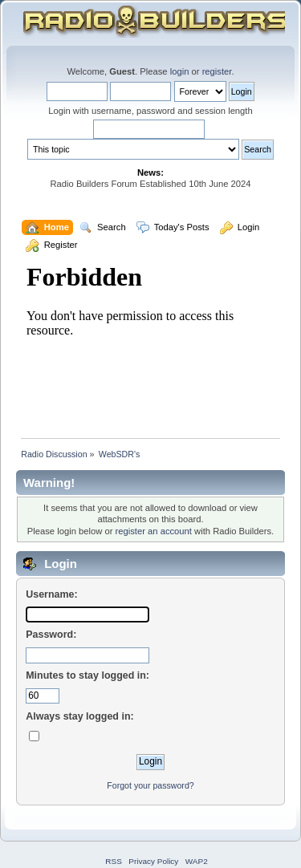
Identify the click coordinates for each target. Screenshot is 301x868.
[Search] (149, 129)
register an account (154, 531)
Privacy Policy (153, 861)
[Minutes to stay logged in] (43, 696)
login (180, 71)
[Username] (87, 614)
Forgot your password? (150, 785)
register (217, 71)
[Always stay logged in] (34, 736)
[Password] (87, 655)
